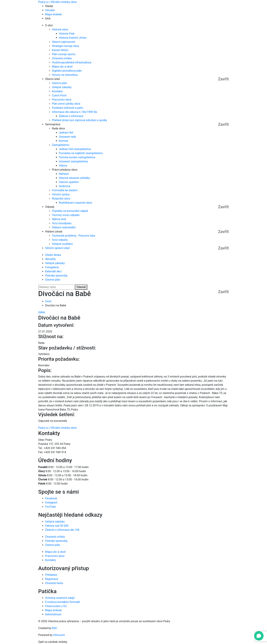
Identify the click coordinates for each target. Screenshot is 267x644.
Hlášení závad (54, 232)
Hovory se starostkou (65, 75)
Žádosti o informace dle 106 (62, 530)
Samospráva (53, 124)
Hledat (49, 6)
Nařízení (64, 174)
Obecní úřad (52, 79)
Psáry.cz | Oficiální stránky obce (58, 2)
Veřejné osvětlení (62, 244)
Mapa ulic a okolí (62, 67)
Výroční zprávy (61, 194)
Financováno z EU (56, 606)
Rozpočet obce (61, 199)
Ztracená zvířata (62, 58)
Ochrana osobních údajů (60, 598)
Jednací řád (66, 133)
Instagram (51, 503)
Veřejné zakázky (62, 87)
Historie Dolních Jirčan (73, 38)
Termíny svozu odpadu (66, 215)
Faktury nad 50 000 (57, 526)
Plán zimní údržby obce (66, 104)
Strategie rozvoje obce (66, 46)
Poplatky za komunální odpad (70, 211)
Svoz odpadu (60, 240)
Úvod (48, 301)
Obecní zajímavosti (64, 42)
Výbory (63, 166)
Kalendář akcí (53, 271)
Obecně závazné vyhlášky (74, 178)
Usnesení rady (67, 137)
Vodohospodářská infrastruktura (72, 62)
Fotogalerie (52, 267)
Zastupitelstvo (61, 145)
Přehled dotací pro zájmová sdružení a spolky (80, 120)
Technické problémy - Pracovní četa (74, 236)
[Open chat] (259, 636)
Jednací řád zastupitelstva (75, 149)
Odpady (50, 207)
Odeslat (81, 287)
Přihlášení (51, 575)
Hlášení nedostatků (64, 227)
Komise (64, 141)
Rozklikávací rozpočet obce (75, 203)
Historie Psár (67, 34)
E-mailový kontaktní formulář (63, 602)
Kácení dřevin (60, 50)
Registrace (52, 579)
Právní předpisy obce (65, 170)
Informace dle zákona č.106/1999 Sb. (75, 112)
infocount (59, 635)
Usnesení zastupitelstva (73, 161)
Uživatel (50, 10)
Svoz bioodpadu (62, 223)
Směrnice (65, 186)
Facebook (51, 498)
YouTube (50, 507)
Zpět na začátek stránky (53, 642)
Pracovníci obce (62, 100)
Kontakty (57, 91)
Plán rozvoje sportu (64, 54)
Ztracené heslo (54, 583)
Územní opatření (69, 182)
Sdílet (42, 312)
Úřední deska (53, 255)
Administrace (53, 614)
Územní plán (60, 83)
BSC (55, 628)
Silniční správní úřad (57, 248)
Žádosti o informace (71, 116)
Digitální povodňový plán (67, 71)
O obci (49, 25)
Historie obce (60, 29)
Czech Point (59, 95)
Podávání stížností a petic (68, 108)
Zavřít (223, 79)
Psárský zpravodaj (56, 276)
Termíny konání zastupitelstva (77, 157)
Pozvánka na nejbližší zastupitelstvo (81, 153)
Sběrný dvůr (59, 219)
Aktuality (50, 259)
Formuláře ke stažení (65, 190)
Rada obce (58, 128)
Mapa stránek (53, 14)
